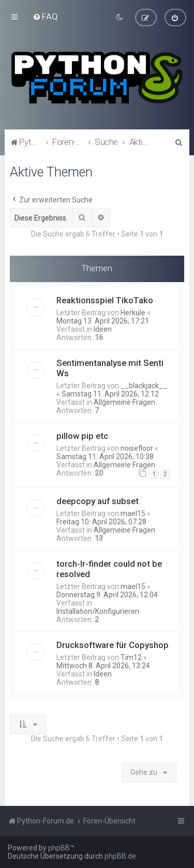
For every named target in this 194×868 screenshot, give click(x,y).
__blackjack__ (144, 385)
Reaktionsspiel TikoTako (105, 300)
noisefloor (137, 448)
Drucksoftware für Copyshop (113, 644)
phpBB (59, 848)
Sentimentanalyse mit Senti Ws (110, 367)
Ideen (103, 329)
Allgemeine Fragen (124, 402)
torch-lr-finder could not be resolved (109, 568)
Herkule (133, 312)
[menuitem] (45, 17)
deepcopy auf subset (98, 501)
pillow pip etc (82, 435)
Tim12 (131, 657)
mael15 (133, 513)
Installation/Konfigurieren (98, 611)
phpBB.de (120, 856)
